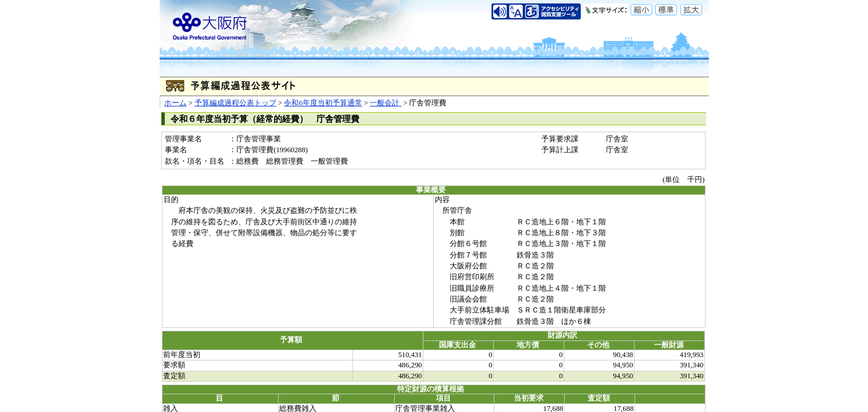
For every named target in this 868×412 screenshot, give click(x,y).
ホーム (175, 103)
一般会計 (385, 103)
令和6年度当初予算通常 (323, 103)
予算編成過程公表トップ (235, 103)
